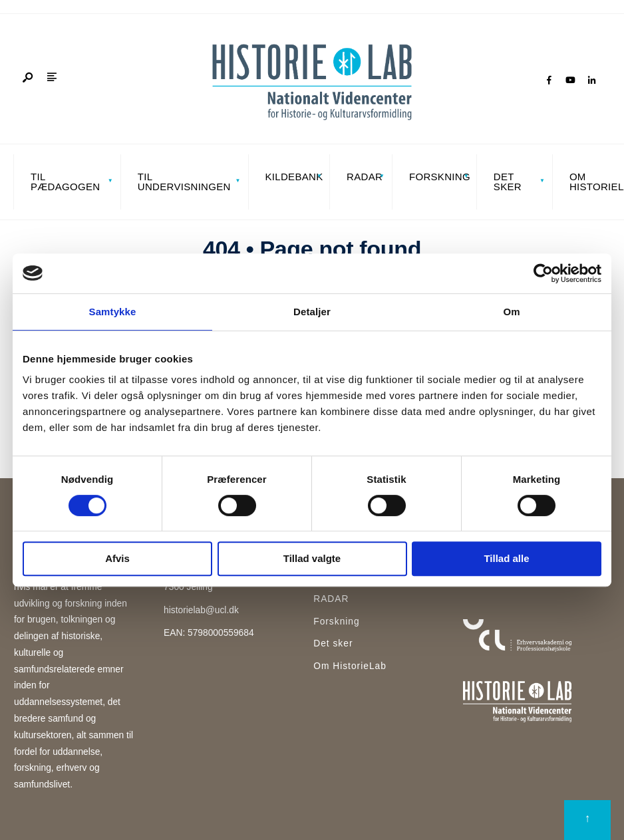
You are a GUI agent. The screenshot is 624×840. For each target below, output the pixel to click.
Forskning (439, 177)
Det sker (508, 182)
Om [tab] (511, 312)
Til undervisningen (184, 182)
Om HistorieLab (350, 666)
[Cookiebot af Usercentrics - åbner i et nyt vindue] (543, 273)
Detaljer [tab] (312, 312)
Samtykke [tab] (113, 312)
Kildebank (294, 177)
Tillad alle (506, 558)
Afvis (117, 558)
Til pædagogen (65, 182)
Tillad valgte (312, 558)
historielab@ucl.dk (201, 610)
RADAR (365, 177)
